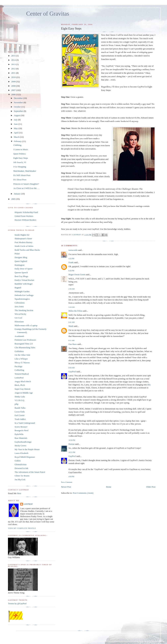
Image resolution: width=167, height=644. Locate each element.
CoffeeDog (19, 370)
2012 (14, 69)
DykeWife (19, 434)
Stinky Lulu (20, 397)
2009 (14, 82)
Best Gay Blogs (21, 276)
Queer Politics (19, 154)
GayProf (72, 372)
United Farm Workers (24, 216)
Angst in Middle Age (24, 393)
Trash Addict (20, 419)
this (149, 385)
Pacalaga (18, 366)
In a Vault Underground (25, 423)
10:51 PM (72, 452)
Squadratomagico (22, 299)
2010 (14, 77)
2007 (14, 90)
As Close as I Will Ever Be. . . (26, 188)
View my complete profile (22, 528)
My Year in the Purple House (27, 449)
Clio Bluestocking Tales (25, 347)
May (16, 128)
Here (19, 493)
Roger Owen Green (77, 274)
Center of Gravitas (48, 14)
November (19, 102)
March (17, 137)
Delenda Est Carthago (24, 295)
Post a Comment (67, 482)
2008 (14, 86)
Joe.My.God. (20, 480)
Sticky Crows (20, 446)
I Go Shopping (20, 167)
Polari (17, 254)
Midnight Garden (22, 291)
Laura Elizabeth (21, 453)
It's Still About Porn (22, 175)
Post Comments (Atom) (83, 493)
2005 (14, 199)
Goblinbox (19, 351)
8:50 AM (71, 368)
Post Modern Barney (24, 242)
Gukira (18, 461)
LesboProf (19, 378)
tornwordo (73, 250)
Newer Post (66, 487)
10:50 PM (72, 440)
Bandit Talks (20, 408)
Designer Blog (21, 257)
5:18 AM (71, 307)
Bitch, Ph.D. (20, 385)
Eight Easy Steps (21, 158)
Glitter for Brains (22, 476)
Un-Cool (18, 318)
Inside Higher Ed (22, 235)
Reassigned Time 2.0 (24, 344)
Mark (71, 326)
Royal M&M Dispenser (25, 457)
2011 (14, 73)
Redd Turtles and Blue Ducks (27, 250)
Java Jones (19, 306)
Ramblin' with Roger (24, 284)
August (17, 115)
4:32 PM (71, 259)
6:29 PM (71, 271)
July (16, 120)
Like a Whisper (21, 359)
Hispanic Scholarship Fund (26, 212)
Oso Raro (72, 344)
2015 (14, 56)
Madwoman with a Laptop (26, 325)
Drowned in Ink (21, 468)
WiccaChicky (20, 314)
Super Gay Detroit (22, 389)
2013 (14, 64)
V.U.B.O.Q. (20, 400)
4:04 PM (71, 477)
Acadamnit (19, 336)
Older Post (151, 487)
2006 (14, 94)
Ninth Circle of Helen (24, 246)
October (18, 107)
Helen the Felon (75, 311)
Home (109, 487)
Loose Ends (20, 412)
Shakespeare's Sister (23, 238)
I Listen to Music (21, 149)
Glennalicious (21, 464)
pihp (16, 404)
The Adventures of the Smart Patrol (30, 472)
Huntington (19, 265)
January (18, 194)
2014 (14, 60)
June (16, 124)
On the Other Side (22, 355)
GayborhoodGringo (23, 442)
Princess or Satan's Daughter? (26, 184)
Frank (71, 262)
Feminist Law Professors (25, 340)
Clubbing (17, 145)
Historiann (19, 322)
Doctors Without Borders (25, 220)
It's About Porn (20, 180)
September (19, 111)
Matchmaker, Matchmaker (25, 171)
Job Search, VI (20, 162)
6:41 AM (71, 322)
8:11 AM (71, 340)
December (19, 98)
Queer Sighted (21, 261)
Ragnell (18, 288)
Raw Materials (21, 438)
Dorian (71, 444)
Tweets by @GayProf (17, 603)
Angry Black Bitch (23, 381)
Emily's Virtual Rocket (24, 280)
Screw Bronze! (21, 427)
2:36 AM (71, 289)
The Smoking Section (24, 310)
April (16, 133)
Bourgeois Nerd (21, 430)
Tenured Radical (22, 374)
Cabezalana (20, 303)
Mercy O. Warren (22, 363)
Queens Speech (21, 272)
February (18, 141)
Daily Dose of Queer (24, 269)
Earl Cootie (20, 415)
